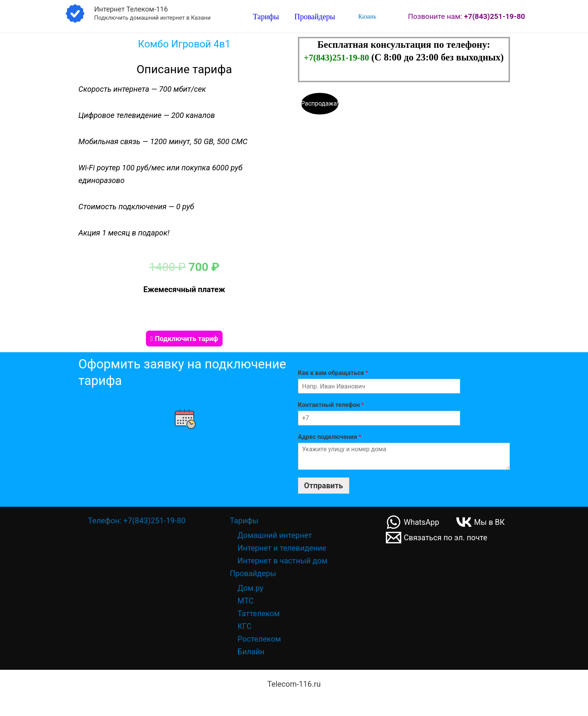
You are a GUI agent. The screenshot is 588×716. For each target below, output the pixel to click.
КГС (245, 626)
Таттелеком (259, 613)
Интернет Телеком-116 (131, 9)
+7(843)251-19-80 (338, 57)
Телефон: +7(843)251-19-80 (137, 520)
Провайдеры (315, 17)
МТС (246, 600)
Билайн (251, 651)
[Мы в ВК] (481, 522)
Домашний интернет (275, 535)
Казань (366, 16)
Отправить (324, 485)
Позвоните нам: (466, 16)
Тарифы (266, 17)
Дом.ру (250, 588)
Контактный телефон (331, 404)
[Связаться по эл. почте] (437, 537)
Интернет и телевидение (282, 548)
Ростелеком (259, 639)
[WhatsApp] (413, 522)
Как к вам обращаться (333, 372)
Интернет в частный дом (282, 560)
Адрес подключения (330, 436)
